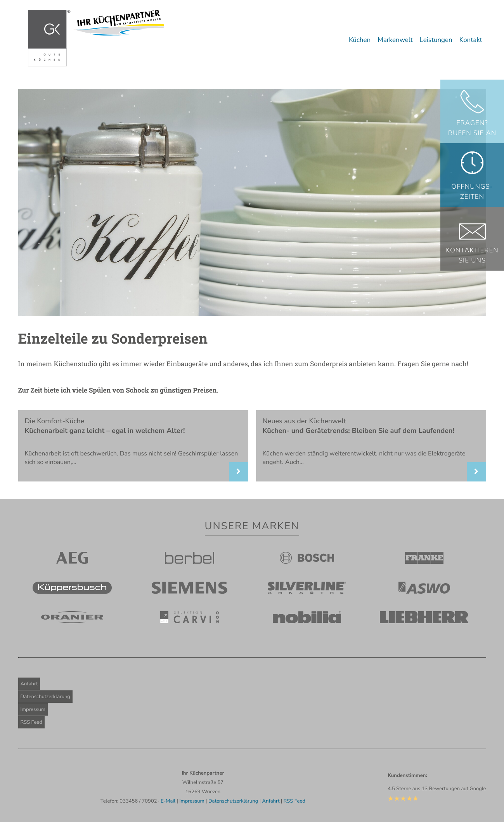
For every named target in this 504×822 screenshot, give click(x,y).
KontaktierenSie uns (472, 256)
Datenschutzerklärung (45, 697)
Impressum (33, 709)
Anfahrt (29, 684)
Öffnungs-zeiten (472, 192)
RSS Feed (31, 722)
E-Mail (168, 801)
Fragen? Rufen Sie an (472, 128)
